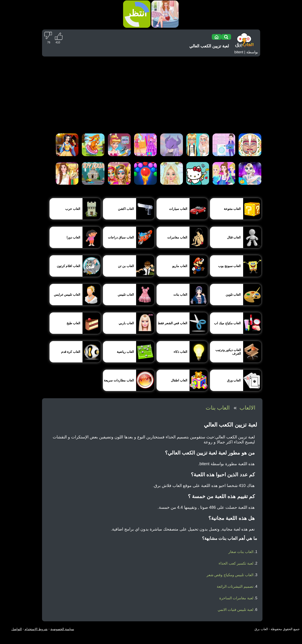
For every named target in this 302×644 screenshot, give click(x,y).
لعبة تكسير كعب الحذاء (236, 563)
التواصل (17, 629)
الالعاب (247, 408)
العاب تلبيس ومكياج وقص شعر (230, 575)
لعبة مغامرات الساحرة (236, 598)
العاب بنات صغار (241, 552)
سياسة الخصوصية (62, 629)
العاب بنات (218, 408)
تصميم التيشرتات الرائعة (235, 586)
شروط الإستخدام (36, 629)
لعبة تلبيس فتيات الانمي (235, 610)
